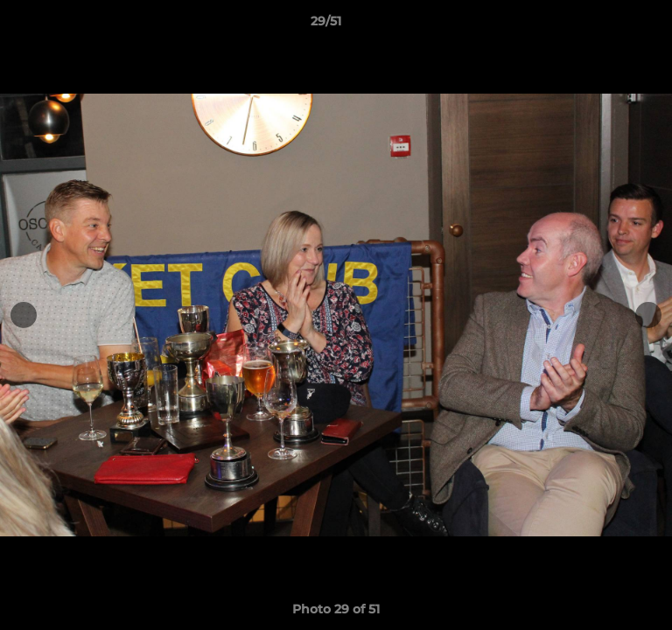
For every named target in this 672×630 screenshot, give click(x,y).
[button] (609, 25)
